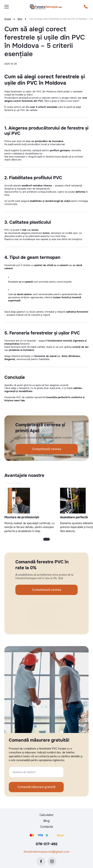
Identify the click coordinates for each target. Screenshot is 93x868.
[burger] (7, 7)
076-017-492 (47, 844)
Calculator (47, 815)
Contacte (47, 827)
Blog (20, 19)
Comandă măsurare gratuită (36, 787)
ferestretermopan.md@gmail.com (46, 852)
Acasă (8, 19)
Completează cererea (47, 449)
